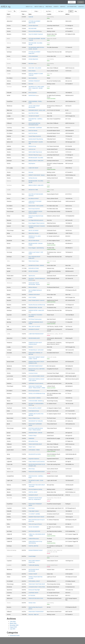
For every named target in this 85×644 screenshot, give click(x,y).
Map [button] (76, 11)
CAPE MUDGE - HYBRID (34, 450)
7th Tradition (72, 7)
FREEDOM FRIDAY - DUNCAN (35, 433)
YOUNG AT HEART (33, 574)
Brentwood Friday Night (34, 590)
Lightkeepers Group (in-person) (36, 383)
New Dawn (31, 64)
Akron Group (32, 469)
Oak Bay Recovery (33, 178)
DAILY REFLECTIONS (33, 113)
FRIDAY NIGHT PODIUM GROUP (36, 612)
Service (63, 7)
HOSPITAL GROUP (33, 492)
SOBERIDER (31, 438)
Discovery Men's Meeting (34, 31)
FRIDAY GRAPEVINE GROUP (35, 444)
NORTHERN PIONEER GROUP (36, 366)
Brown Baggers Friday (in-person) (36, 223)
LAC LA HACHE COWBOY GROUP (36, 376)
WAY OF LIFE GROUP (33, 230)
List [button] (71, 11)
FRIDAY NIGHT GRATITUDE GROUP (37, 584)
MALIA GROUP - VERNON (35, 398)
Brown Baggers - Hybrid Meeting (36, 248)
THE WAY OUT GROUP (34, 116)
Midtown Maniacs (33, 287)
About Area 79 (39, 7)
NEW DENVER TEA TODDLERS (36, 421)
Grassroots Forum (15, 635)
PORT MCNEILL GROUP (34, 581)
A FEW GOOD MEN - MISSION (36, 401)
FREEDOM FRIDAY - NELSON (35, 308)
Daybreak (31, 17)
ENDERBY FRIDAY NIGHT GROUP (36, 517)
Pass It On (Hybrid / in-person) (36, 34)
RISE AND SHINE (32, 29)
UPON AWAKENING (33, 56)
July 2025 (13, 629)
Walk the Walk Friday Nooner (35, 152)
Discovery (31, 84)
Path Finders (32, 508)
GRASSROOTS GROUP (34, 329)
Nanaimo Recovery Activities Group (37, 305)
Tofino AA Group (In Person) (35, 524)
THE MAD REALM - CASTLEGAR (36, 350)
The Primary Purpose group (35, 319)
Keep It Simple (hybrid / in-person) (36, 300)
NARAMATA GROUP (33, 495)
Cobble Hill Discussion (34, 539)
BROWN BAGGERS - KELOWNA (36, 158)
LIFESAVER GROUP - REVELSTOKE (37, 587)
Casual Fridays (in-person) (35, 136)
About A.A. (29, 7)
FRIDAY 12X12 (32, 447)
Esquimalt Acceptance (34, 459)
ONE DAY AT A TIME (33, 190)
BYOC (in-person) (33, 93)
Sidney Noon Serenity (34, 233)
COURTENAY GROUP (33, 593)
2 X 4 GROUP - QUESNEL (34, 514)
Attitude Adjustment (33, 26)
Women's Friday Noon (34, 155)
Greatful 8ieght (32, 556)
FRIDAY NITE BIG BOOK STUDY (36, 598)
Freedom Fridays (33, 436)
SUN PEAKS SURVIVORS (34, 531)
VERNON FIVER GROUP (34, 295)
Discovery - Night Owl (34, 614)
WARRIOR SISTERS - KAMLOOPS (36, 310)
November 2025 (14, 625)
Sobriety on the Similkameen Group (37, 394)
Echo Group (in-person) (34, 391)
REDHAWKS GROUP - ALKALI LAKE (37, 110)
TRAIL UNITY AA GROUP (34, 327)
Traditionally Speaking (34, 565)
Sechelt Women (32, 95)
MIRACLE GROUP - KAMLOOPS (36, 161)
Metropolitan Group (33, 441)
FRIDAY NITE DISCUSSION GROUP (37, 472)
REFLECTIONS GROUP (34, 241)
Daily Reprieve (32, 164)
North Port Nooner (33, 131)
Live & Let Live (32, 149)
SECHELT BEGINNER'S (34, 527)
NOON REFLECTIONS (34, 268)
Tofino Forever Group (34, 261)
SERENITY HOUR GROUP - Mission (37, 175)
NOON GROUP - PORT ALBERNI (36, 206)
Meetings (49, 7)
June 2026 (13, 622)
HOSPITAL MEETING (33, 546)
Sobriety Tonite (32, 603)
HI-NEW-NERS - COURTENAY (35, 128)
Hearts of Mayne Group (34, 418)
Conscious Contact (33, 373)
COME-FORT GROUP (33, 168)
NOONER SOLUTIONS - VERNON (36, 266)
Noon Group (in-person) (34, 209)
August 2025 (13, 627)
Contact (81, 7)
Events (56, 7)
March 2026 (13, 623)
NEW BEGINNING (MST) (34, 338)
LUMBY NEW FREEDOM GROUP (36, 334)
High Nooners (32, 276)
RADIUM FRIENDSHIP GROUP (36, 550)
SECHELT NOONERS (33, 271)
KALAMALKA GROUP (34, 199)
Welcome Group (32, 146)
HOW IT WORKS (32, 297)
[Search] (10, 11)
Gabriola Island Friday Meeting (36, 139)
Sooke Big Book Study (34, 411)
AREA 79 (6, 7)
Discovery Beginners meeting (35, 489)
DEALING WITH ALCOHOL (35, 454)
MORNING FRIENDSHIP (34, 81)
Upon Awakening (33, 78)
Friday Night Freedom (34, 511)
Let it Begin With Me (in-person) (36, 220)
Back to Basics (32, 71)
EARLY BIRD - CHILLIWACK (35, 68)
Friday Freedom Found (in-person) (37, 462)
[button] (24, 11)
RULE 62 (31, 347)
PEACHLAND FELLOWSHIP (35, 408)
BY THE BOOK (32, 596)
